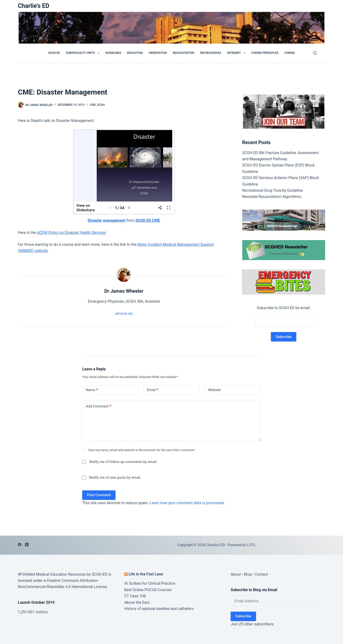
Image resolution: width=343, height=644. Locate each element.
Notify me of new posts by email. (115, 478)
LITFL (251, 545)
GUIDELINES (113, 53)
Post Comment (99, 495)
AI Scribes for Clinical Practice (150, 583)
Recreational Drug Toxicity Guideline (273, 190)
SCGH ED (54, 53)
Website (214, 390)
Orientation (158, 53)
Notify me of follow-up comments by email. (123, 462)
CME (93, 105)
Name (92, 390)
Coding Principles (265, 53)
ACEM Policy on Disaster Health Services (71, 233)
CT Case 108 (135, 596)
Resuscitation (183, 53)
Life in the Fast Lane (146, 574)
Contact (262, 574)
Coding (290, 53)
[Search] (315, 53)
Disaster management (106, 220)
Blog (248, 574)
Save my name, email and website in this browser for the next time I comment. (142, 450)
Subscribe (243, 616)
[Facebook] (20, 545)
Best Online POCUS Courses (148, 590)
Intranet (237, 53)
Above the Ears (137, 602)
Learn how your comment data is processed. (187, 503)
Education (135, 53)
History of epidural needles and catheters (159, 609)
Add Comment (98, 406)
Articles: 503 (124, 314)
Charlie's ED (34, 6)
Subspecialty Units (84, 53)
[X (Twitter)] (27, 545)
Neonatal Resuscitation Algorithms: (272, 197)
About (236, 574)
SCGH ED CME (148, 220)
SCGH (101, 105)
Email (153, 390)
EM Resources (211, 53)
